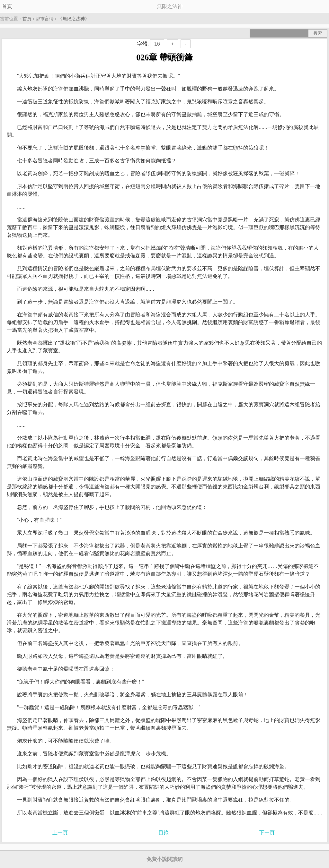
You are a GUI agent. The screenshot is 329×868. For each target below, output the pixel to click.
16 (157, 44)
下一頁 (267, 833)
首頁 (7, 6)
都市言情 (45, 19)
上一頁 (60, 833)
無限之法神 (74, 19)
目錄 (164, 833)
